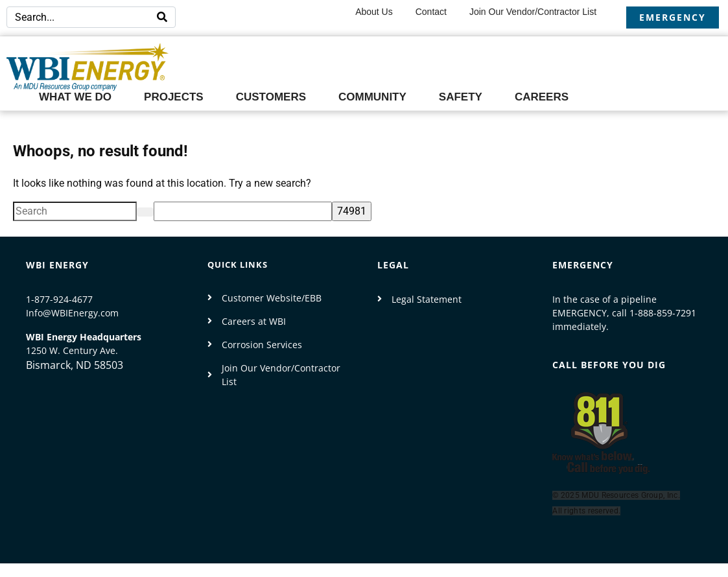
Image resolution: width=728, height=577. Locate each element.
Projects (174, 97)
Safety (461, 97)
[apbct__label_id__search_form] (243, 211)
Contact (431, 12)
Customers (271, 97)
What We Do (75, 97)
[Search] (162, 17)
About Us (374, 12)
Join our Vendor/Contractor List (533, 12)
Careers (542, 97)
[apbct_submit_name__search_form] (352, 211)
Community (372, 97)
